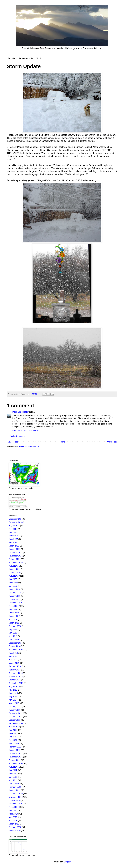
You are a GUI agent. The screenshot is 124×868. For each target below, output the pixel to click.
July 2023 (13, 532)
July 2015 (13, 629)
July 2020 (13, 579)
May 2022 (13, 542)
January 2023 (15, 536)
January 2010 (15, 831)
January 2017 (15, 616)
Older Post (112, 442)
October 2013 (15, 680)
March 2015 (14, 640)
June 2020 (13, 583)
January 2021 (15, 569)
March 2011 (14, 784)
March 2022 (14, 546)
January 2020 (15, 589)
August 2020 (14, 576)
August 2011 (14, 767)
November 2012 (16, 717)
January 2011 (15, 790)
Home (62, 442)
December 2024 (16, 522)
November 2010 (16, 797)
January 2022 (15, 549)
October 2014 (15, 646)
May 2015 (13, 633)
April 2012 (13, 740)
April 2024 (13, 529)
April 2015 (13, 636)
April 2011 (13, 780)
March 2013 (14, 703)
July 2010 (13, 810)
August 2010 (14, 807)
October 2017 (15, 599)
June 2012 (13, 733)
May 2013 (13, 697)
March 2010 (14, 824)
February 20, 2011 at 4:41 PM (25, 430)
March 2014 (14, 663)
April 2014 (13, 660)
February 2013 (15, 707)
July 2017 (13, 609)
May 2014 (13, 656)
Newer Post (13, 442)
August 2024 (14, 526)
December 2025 (16, 519)
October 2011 (15, 760)
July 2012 (13, 730)
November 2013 (16, 676)
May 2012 (13, 737)
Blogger (67, 862)
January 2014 (15, 670)
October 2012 (15, 720)
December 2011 (16, 753)
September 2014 (16, 650)
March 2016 (14, 623)
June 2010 (13, 814)
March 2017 (14, 613)
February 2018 (15, 593)
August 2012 (14, 727)
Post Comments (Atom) (29, 447)
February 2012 (15, 747)
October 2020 (15, 573)
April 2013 (13, 700)
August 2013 (14, 686)
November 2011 (16, 757)
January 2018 (15, 596)
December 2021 (16, 552)
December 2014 (16, 643)
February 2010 (15, 827)
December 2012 (16, 713)
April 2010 (13, 820)
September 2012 (16, 723)
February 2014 (15, 666)
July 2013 (13, 690)
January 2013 (15, 710)
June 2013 (13, 693)
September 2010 (16, 804)
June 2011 (13, 774)
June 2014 (13, 653)
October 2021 (15, 559)
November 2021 (16, 556)
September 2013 (16, 683)
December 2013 (16, 673)
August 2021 (14, 566)
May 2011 (13, 777)
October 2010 (15, 800)
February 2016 (15, 626)
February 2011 (15, 787)
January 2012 (15, 750)
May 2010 (13, 817)
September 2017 (16, 603)
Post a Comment (17, 436)
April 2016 (13, 620)
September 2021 (16, 563)
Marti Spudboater (21, 412)
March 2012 (14, 743)
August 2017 (14, 606)
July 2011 (13, 770)
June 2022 (13, 539)
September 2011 (16, 764)
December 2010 (16, 794)
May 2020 (13, 586)
